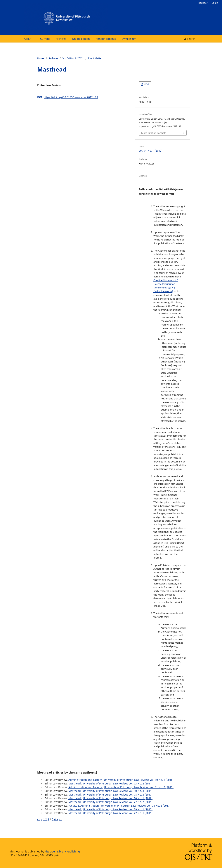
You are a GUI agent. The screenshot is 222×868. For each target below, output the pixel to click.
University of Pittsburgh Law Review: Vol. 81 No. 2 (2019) (139, 787)
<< (39, 819)
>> (60, 819)
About (28, 39)
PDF (146, 84)
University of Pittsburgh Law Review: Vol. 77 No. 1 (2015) (118, 813)
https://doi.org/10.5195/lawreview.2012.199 (71, 97)
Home (41, 58)
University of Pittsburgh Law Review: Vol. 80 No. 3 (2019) (118, 791)
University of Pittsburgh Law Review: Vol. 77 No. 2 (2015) (118, 802)
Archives (61, 39)
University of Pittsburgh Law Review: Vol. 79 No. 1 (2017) (118, 809)
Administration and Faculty (85, 780)
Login (215, 3)
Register (203, 3)
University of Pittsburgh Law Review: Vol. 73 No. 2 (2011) (118, 783)
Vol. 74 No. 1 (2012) (73, 58)
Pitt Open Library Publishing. (63, 851)
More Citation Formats (154, 133)
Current (45, 39)
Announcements (106, 39)
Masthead (75, 783)
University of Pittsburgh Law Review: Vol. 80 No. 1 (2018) (139, 780)
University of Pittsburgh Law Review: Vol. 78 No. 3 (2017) (118, 795)
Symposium (129, 39)
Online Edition (81, 39)
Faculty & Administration (84, 806)
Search (190, 39)
